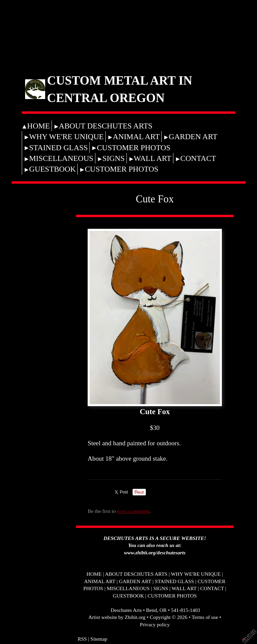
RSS (82, 639)
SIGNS (114, 158)
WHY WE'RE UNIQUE (66, 136)
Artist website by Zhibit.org (117, 617)
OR (163, 610)
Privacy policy (155, 624)
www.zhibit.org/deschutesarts (155, 553)
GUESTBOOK (52, 169)
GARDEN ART (193, 136)
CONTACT (198, 158)
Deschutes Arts (126, 610)
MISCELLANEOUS (61, 158)
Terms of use (205, 617)
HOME (38, 126)
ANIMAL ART (136, 136)
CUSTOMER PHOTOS (134, 148)
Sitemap (99, 639)
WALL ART (153, 158)
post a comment (133, 511)
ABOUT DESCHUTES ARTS (106, 126)
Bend (151, 610)
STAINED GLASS (58, 148)
